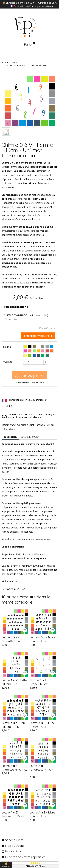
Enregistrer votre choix (38, 336)
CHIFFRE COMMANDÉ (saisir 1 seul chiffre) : (27, 315)
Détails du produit (30, 437)
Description (10, 437)
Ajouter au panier (29, 375)
